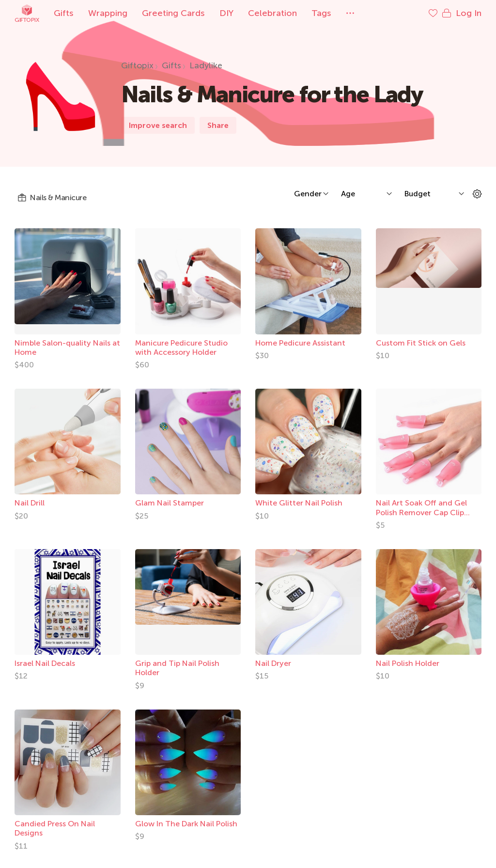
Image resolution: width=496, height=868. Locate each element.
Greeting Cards (173, 13)
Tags (321, 13)
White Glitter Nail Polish (299, 503)
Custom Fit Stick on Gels (421, 343)
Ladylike (206, 65)
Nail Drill (30, 503)
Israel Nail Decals (45, 663)
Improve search (158, 125)
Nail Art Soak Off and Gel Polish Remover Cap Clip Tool (421, 512)
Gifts (64, 13)
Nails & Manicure (52, 198)
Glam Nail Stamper (170, 503)
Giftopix (27, 13)
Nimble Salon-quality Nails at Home (67, 347)
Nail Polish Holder (408, 663)
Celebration (272, 13)
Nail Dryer (273, 663)
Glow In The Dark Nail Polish (186, 824)
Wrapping (108, 13)
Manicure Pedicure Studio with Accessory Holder (181, 347)
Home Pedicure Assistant (300, 343)
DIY (226, 13)
